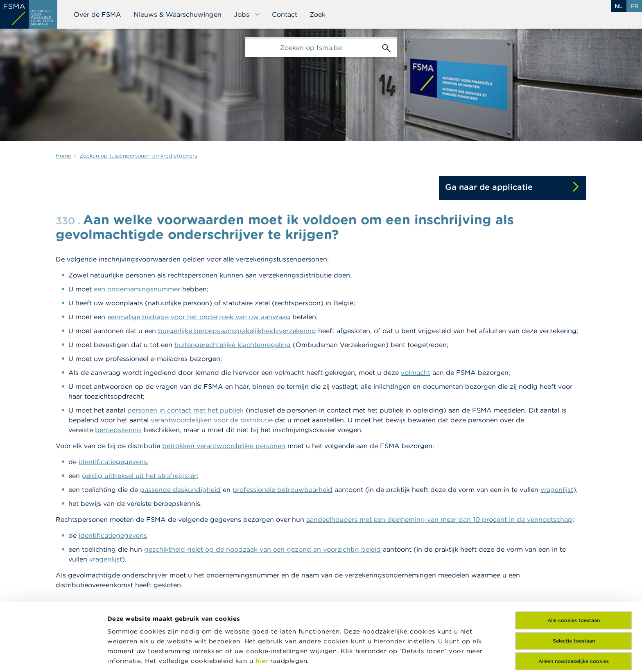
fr (634, 6)
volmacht (416, 372)
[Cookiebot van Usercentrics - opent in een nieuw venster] (53, 656)
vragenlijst (557, 489)
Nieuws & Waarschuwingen (177, 14)
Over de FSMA (97, 14)
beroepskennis (118, 430)
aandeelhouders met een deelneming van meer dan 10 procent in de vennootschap (439, 519)
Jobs (247, 14)
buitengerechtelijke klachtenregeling (233, 345)
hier (263, 601)
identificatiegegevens (113, 462)
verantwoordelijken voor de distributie (212, 420)
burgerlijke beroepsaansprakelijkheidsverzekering (237, 331)
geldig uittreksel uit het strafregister (139, 476)
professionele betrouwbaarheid (283, 489)
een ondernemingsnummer (137, 289)
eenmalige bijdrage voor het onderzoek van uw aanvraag (199, 317)
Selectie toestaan (574, 581)
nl (619, 6)
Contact (285, 14)
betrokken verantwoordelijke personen (224, 446)
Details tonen (128, 656)
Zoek (318, 14)
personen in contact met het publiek (185, 410)
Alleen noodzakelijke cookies (574, 601)
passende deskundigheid (180, 489)
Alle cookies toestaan (574, 560)
